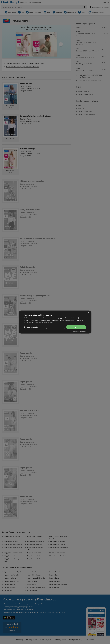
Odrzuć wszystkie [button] (54, 327)
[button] (31, 327)
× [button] (88, 312)
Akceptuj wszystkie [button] (76, 327)
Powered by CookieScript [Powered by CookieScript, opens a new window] (79, 332)
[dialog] (55, 322)
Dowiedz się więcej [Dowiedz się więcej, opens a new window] (48, 322)
